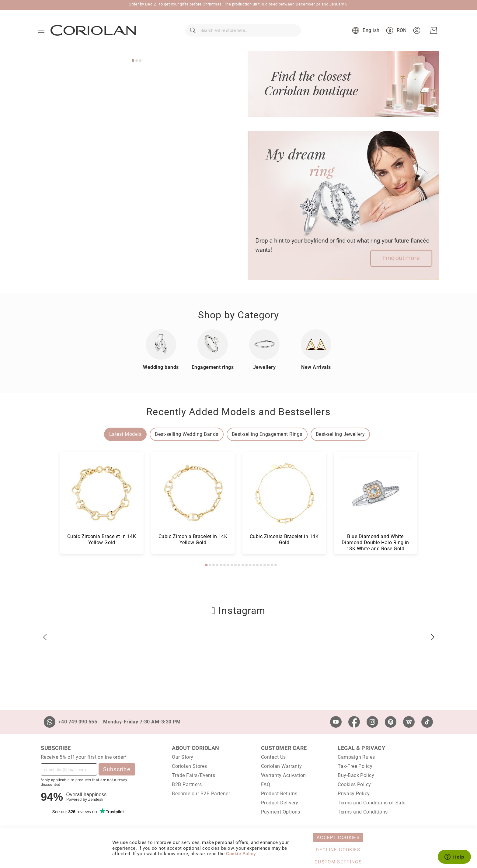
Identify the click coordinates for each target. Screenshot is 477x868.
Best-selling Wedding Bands (186, 434)
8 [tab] (232, 565)
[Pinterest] (391, 722)
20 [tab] (276, 565)
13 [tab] (250, 565)
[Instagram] (372, 722)
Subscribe (117, 769)
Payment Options (281, 812)
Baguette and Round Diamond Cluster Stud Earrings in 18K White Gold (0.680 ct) (101, 542)
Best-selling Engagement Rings (267, 434)
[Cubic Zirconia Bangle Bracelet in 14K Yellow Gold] (376, 494)
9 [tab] (235, 565)
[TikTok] (427, 722)
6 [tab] (225, 565)
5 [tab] (221, 565)
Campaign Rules (356, 757)
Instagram (239, 611)
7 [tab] (228, 565)
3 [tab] (140, 61)
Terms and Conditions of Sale (371, 803)
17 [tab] (265, 565)
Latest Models (125, 434)
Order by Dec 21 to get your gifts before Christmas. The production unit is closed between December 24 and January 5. (239, 4)
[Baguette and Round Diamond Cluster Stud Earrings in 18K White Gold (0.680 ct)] (102, 494)
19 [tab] (272, 565)
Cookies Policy (354, 784)
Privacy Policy (354, 794)
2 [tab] (137, 61)
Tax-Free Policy (355, 766)
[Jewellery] (264, 345)
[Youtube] (336, 722)
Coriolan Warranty (282, 766)
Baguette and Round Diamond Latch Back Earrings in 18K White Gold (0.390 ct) (193, 542)
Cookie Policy (241, 854)
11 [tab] (243, 565)
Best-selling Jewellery (340, 434)
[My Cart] (434, 30)
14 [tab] (254, 565)
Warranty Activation (284, 775)
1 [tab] (133, 61)
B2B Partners (187, 784)
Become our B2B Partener (201, 794)
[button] (365, 30)
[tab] (125, 434)
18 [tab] (268, 565)
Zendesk (96, 800)
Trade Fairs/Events (193, 775)
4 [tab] (217, 565)
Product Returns (279, 794)
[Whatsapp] (50, 722)
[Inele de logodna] (213, 345)
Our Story (183, 757)
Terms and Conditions (363, 812)
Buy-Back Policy (356, 775)
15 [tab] (257, 565)
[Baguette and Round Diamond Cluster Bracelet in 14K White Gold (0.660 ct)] (284, 494)
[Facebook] (354, 722)
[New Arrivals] (316, 345)
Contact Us (273, 757)
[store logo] (93, 30)
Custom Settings (338, 862)
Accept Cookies (338, 838)
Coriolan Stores (189, 766)
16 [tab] (261, 565)
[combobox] (243, 30)
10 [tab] (239, 565)
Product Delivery (280, 803)
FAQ (266, 784)
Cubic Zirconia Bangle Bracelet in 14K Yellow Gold (375, 539)
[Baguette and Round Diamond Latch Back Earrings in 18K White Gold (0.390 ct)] (193, 494)
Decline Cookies (338, 850)
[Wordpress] (409, 722)
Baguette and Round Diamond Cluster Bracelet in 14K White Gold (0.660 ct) (284, 542)
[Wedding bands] (161, 345)
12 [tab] (246, 565)
